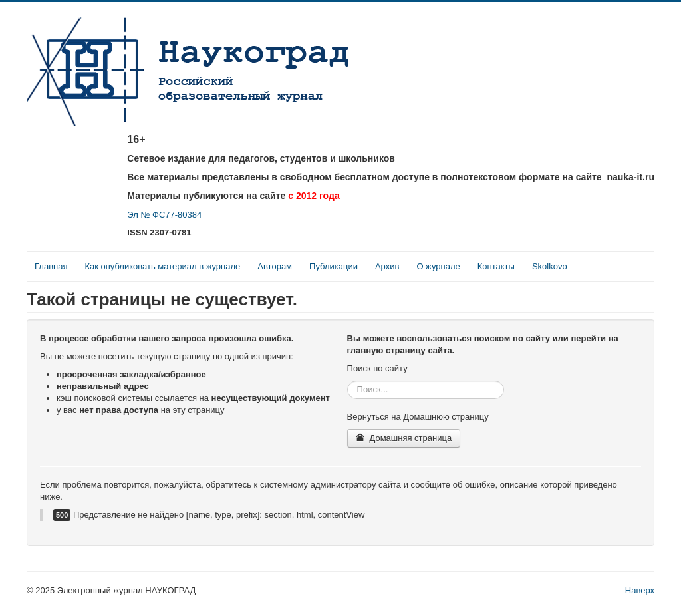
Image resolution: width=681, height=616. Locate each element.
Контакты (496, 266)
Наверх (640, 590)
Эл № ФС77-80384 (164, 215)
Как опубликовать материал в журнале (162, 266)
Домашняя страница (404, 438)
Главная (51, 266)
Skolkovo (550, 266)
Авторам (275, 266)
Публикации (334, 266)
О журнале (438, 266)
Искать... (347, 381)
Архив (387, 266)
